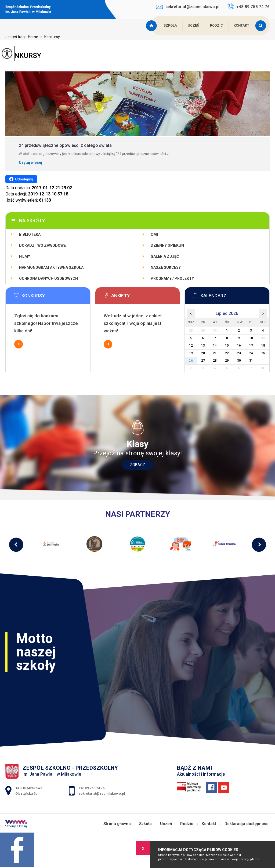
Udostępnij (21, 179)
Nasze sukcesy (166, 267)
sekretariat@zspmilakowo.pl (188, 7)
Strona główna (152, 26)
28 (215, 361)
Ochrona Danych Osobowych (48, 278)
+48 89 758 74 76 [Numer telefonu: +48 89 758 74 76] (92, 788)
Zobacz (137, 465)
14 (215, 346)
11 (263, 338)
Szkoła (170, 25)
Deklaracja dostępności (247, 824)
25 (263, 353)
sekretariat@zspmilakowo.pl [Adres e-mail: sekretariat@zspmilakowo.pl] (102, 793)
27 (203, 361)
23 (239, 353)
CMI (154, 234)
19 (191, 353)
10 (251, 338)
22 (227, 353)
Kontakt (241, 25)
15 (227, 346)
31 (251, 361)
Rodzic (216, 25)
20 (203, 353)
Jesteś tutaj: (17, 37)
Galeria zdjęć (165, 256)
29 (227, 361)
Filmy (25, 256)
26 (191, 361)
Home (33, 37)
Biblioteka (30, 234)
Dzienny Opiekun (167, 245)
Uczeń (193, 25)
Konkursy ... (51, 37)
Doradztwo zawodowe (42, 245)
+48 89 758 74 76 (249, 6)
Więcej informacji (19, 344)
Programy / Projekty (172, 278)
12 (191, 346)
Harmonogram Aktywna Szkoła (51, 267)
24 (251, 353)
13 (203, 346)
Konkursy (23, 56)
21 (215, 353)
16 (239, 346)
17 (251, 346)
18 (263, 346)
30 (239, 361)
